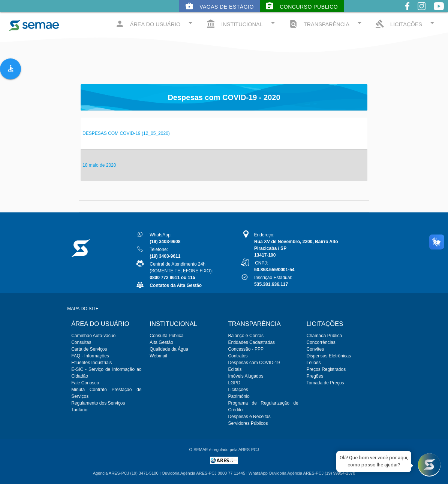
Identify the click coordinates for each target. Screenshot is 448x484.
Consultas (81, 342)
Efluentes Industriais (91, 363)
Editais (235, 369)
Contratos (238, 356)
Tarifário (79, 410)
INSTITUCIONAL (242, 23)
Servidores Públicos (248, 423)
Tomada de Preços (325, 383)
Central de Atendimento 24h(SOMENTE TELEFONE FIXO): (181, 271)
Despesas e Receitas (249, 417)
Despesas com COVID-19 (254, 363)
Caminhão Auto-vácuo (93, 336)
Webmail (158, 356)
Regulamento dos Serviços (98, 403)
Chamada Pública (324, 336)
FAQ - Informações (90, 356)
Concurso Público (301, 6)
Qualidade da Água (169, 349)
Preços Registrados (326, 369)
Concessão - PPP (246, 349)
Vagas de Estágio (219, 6)
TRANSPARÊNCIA (326, 23)
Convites (315, 349)
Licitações (238, 390)
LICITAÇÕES (406, 23)
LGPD (234, 383)
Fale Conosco (85, 383)
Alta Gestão (161, 342)
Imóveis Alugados (246, 376)
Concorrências (321, 342)
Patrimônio (239, 396)
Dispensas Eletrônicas (329, 356)
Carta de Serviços (89, 349)
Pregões (315, 376)
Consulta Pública (166, 336)
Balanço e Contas (246, 336)
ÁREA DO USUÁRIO (155, 23)
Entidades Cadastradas (251, 342)
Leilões (314, 363)
